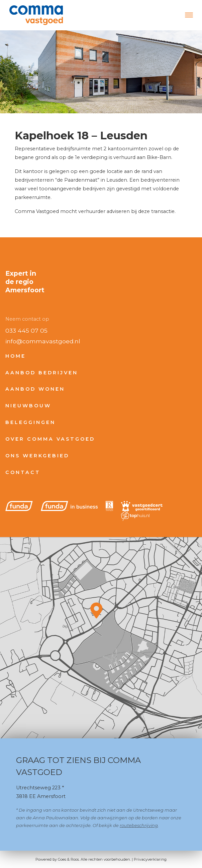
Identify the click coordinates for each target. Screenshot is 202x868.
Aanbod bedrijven (42, 373)
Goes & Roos (68, 859)
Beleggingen (30, 422)
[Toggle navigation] (189, 15)
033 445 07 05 (26, 330)
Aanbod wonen (35, 389)
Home (16, 356)
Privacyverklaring (150, 859)
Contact (23, 472)
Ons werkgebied (37, 456)
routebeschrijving (139, 825)
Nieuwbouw (28, 406)
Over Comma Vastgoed (50, 439)
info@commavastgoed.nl (43, 341)
